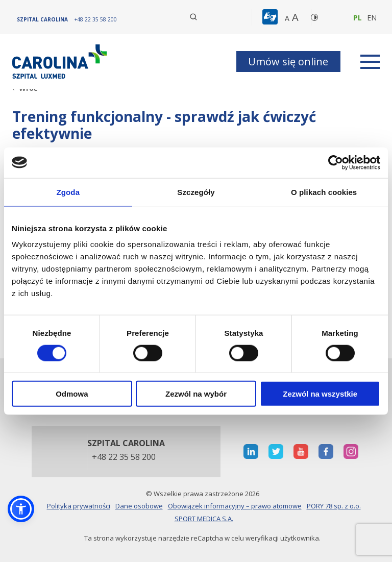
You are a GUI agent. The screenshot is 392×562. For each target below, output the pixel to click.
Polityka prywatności (79, 506)
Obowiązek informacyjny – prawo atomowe (235, 506)
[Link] (61, 62)
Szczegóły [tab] (196, 192)
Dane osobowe (139, 506)
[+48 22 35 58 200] (96, 19)
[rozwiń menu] (370, 62)
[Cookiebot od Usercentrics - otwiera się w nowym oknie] (336, 162)
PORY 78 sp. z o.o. (334, 506)
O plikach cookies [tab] (324, 192)
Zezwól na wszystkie (320, 394)
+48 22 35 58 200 (124, 457)
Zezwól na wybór (196, 394)
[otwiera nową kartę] (251, 451)
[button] (271, 17)
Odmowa (72, 394)
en (372, 18)
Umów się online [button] (288, 62)
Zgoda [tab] (68, 192)
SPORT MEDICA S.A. (204, 519)
